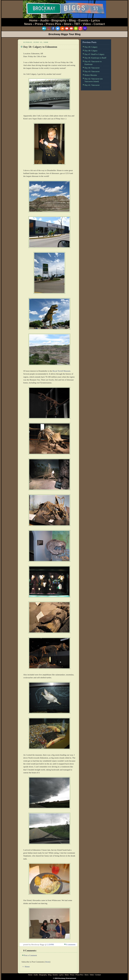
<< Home (26, 967)
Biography (59, 20)
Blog (72, 20)
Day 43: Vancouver (92, 71)
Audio (44, 20)
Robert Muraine (91, 75)
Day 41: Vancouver (92, 85)
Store (68, 24)
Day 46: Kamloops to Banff (95, 58)
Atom (47, 962)
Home (33, 20)
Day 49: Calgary (91, 47)
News (28, 24)
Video (87, 24)
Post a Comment (30, 955)
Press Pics (53, 24)
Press (39, 24)
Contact (99, 24)
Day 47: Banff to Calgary (94, 54)
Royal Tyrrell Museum (61, 371)
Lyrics (95, 20)
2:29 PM (51, 944)
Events (83, 20)
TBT (77, 24)
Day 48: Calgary (91, 51)
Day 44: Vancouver (92, 68)
